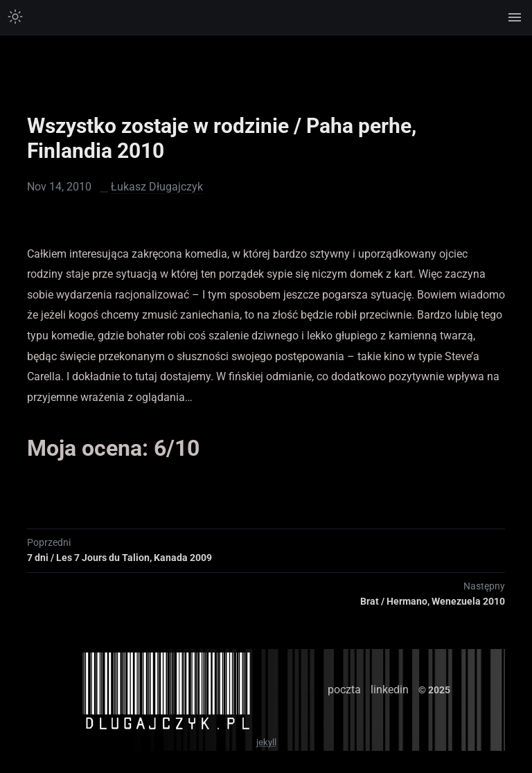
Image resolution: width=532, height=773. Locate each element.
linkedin (390, 690)
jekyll (266, 742)
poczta (344, 690)
